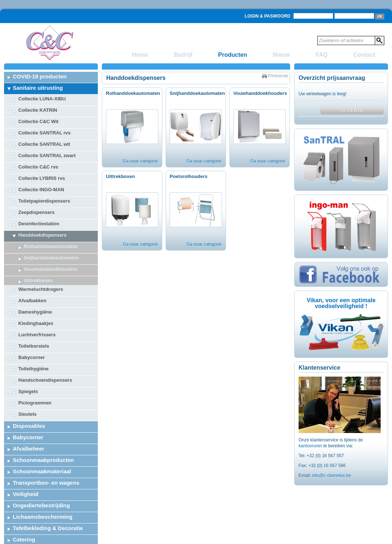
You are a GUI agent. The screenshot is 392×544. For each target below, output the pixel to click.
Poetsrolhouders (188, 176)
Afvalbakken (32, 280)
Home (140, 55)
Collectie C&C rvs (38, 167)
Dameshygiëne (35, 291)
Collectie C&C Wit (38, 121)
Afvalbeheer (29, 428)
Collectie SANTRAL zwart (47, 156)
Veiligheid (26, 473)
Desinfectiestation (39, 224)
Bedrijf (183, 55)
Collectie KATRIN (38, 110)
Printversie (278, 76)
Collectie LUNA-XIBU (42, 99)
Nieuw (281, 55)
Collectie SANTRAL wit (44, 144)
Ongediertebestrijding (41, 485)
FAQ (322, 55)
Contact (364, 55)
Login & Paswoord (267, 16)
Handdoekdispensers (42, 235)
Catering (24, 519)
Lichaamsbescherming (43, 496)
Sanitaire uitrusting (38, 88)
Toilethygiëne (34, 348)
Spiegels (28, 371)
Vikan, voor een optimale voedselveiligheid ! (341, 303)
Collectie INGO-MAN (41, 190)
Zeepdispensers (36, 212)
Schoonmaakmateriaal (42, 451)
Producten (232, 55)
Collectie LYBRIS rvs (42, 178)
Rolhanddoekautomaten (51, 246)
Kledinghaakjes (36, 303)
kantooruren (311, 446)
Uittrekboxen (120, 176)
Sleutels (27, 394)
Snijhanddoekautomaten (51, 258)
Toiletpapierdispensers (44, 201)
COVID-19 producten (40, 76)
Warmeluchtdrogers (41, 269)
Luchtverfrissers (37, 314)
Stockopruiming (34, 530)
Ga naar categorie (140, 161)
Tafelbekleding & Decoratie (48, 508)
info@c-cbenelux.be (332, 475)
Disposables (29, 405)
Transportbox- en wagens (46, 462)
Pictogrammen (35, 382)
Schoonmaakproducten (43, 439)
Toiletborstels (34, 325)
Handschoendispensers (45, 360)
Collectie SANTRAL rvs (45, 133)
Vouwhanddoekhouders (260, 93)
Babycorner (32, 337)
